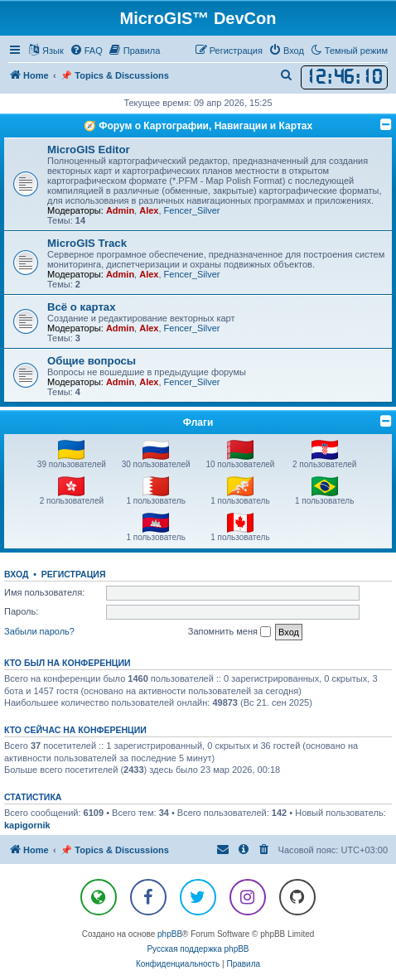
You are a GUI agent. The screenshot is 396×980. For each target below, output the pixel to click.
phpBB (170, 934)
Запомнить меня (229, 632)
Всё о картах (82, 307)
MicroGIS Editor (89, 150)
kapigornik (27, 825)
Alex (149, 210)
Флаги (198, 422)
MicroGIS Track (87, 243)
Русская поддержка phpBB (198, 949)
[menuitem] (86, 51)
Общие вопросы (92, 361)
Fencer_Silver (192, 210)
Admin (120, 210)
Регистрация (74, 574)
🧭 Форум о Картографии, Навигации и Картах (198, 126)
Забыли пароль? (39, 631)
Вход (16, 574)
